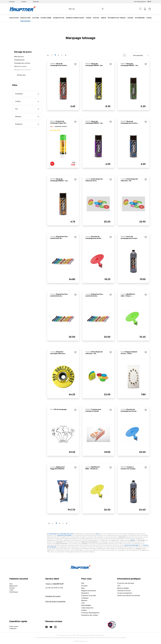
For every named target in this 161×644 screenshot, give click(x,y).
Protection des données (126, 583)
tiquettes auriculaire (64, 535)
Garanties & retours (124, 591)
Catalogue (85, 598)
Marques (84, 600)
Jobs (83, 603)
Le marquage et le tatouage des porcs (61, 534)
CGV (119, 586)
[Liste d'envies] (140, 9)
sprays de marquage (132, 545)
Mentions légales (123, 588)
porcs (98, 534)
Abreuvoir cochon (20, 66)
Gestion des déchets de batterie (129, 595)
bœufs (133, 540)
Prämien (84, 610)
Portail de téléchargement (90, 613)
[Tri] (140, 55)
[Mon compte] (145, 9)
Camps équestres (87, 608)
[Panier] (149, 9)
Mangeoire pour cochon (23, 70)
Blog (83, 588)
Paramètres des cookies (90, 615)
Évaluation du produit (89, 595)
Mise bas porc (19, 57)
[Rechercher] (104, 9)
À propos (84, 586)
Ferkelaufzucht (19, 60)
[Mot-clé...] (83, 9)
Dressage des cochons (22, 63)
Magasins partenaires (89, 591)
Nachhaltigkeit (86, 605)
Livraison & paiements (125, 593)
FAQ (83, 583)
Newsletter (85, 593)
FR (148, 1)
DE (150, 1)
